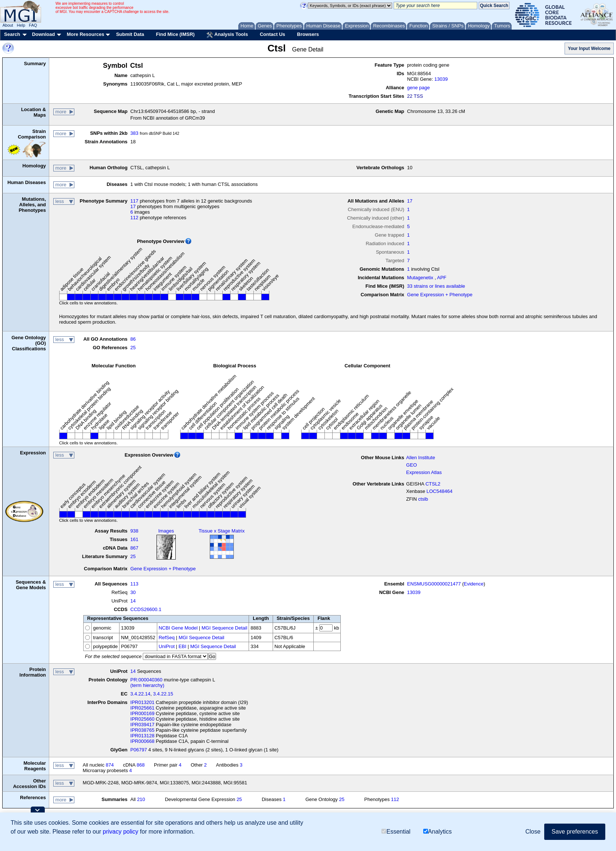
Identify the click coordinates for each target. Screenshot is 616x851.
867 (134, 548)
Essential (396, 832)
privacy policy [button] (121, 832)
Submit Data (130, 34)
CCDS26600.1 (146, 609)
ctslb (423, 499)
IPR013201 (142, 702)
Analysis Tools (227, 35)
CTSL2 (433, 484)
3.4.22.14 (140, 694)
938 (134, 531)
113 (134, 584)
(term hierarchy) (147, 685)
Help (21, 25)
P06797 (139, 750)
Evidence (474, 584)
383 (134, 133)
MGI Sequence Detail (225, 628)
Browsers (308, 34)
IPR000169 (142, 713)
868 (141, 765)
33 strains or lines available (436, 286)
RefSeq (167, 638)
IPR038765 (142, 730)
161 (134, 539)
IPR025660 (142, 719)
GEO (412, 465)
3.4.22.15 (163, 694)
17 (133, 206)
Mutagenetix (420, 278)
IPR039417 (142, 725)
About (8, 25)
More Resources (85, 34)
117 (134, 201)
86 (133, 339)
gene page (418, 88)
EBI (183, 646)
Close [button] (533, 832)
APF (442, 278)
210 (141, 799)
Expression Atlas (424, 472)
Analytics (437, 832)
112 (134, 218)
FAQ (33, 25)
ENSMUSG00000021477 (434, 584)
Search (12, 34)
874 (110, 765)
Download (43, 34)
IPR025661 (142, 708)
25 (133, 348)
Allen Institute (421, 458)
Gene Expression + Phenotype (440, 295)
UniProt (167, 646)
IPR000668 (142, 741)
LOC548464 (440, 491)
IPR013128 (142, 736)
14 (133, 601)
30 (133, 592)
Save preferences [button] (575, 832)
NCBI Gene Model (178, 628)
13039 (441, 79)
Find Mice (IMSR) (175, 34)
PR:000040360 (146, 680)
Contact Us (272, 34)
